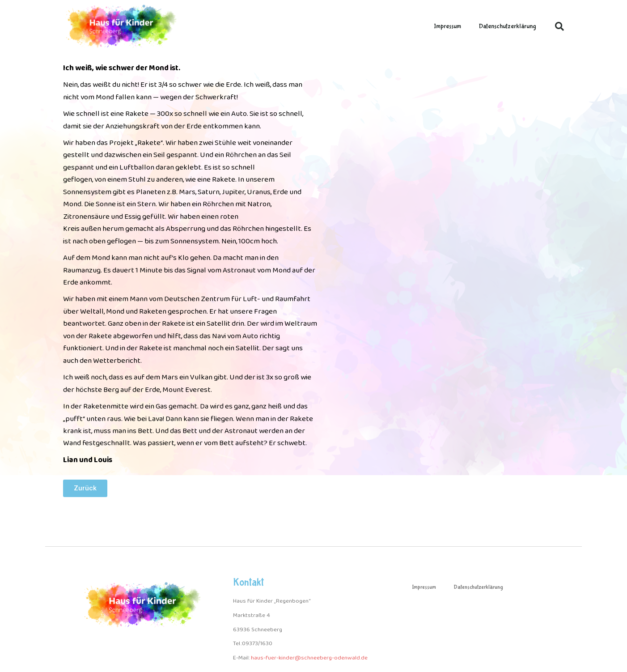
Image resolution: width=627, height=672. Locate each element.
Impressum (447, 26)
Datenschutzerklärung (508, 26)
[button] (559, 26)
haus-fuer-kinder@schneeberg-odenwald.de (309, 658)
